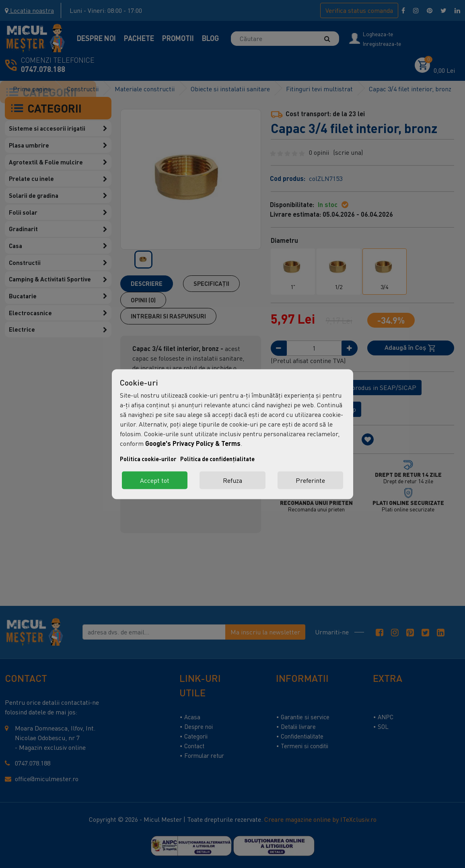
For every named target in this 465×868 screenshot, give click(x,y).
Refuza (232, 480)
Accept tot (155, 480)
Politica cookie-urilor (148, 459)
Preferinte (310, 480)
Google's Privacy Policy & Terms (193, 443)
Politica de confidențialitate (217, 459)
